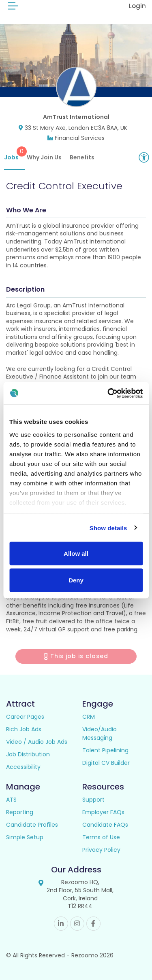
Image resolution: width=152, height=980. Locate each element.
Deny (76, 580)
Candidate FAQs (105, 825)
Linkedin (61, 924)
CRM (89, 717)
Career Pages (25, 717)
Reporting (20, 812)
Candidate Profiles (32, 825)
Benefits (82, 157)
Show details (108, 528)
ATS (11, 800)
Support (93, 800)
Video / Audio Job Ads (37, 742)
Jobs (14, 154)
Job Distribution (28, 754)
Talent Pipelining (105, 750)
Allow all (76, 553)
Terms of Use (101, 837)
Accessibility (23, 767)
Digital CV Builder (106, 763)
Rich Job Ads (24, 729)
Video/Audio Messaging (100, 733)
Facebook (93, 924)
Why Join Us (44, 157)
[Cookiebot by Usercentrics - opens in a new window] (108, 393)
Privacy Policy (101, 850)
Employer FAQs (103, 812)
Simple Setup (25, 837)
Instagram (77, 924)
